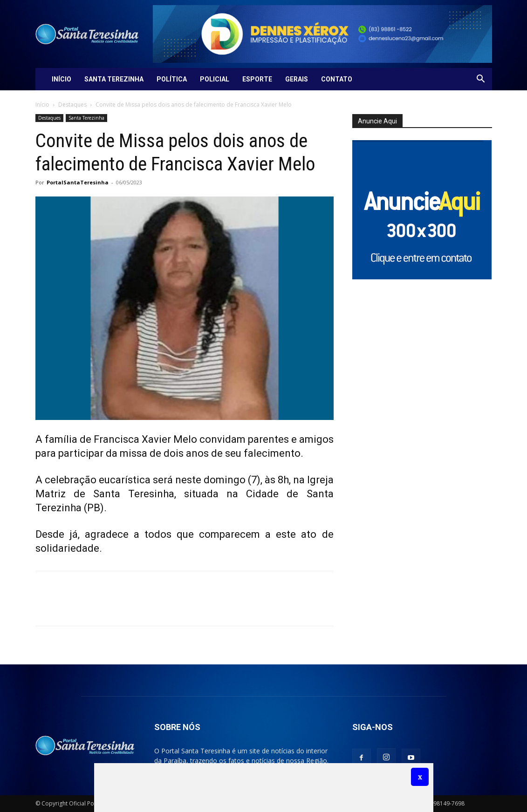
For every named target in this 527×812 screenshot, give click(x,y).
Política (172, 79)
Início (62, 79)
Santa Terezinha (114, 79)
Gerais (297, 79)
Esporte (257, 79)
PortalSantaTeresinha (78, 182)
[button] (481, 80)
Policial (215, 79)
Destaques (72, 105)
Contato (337, 79)
